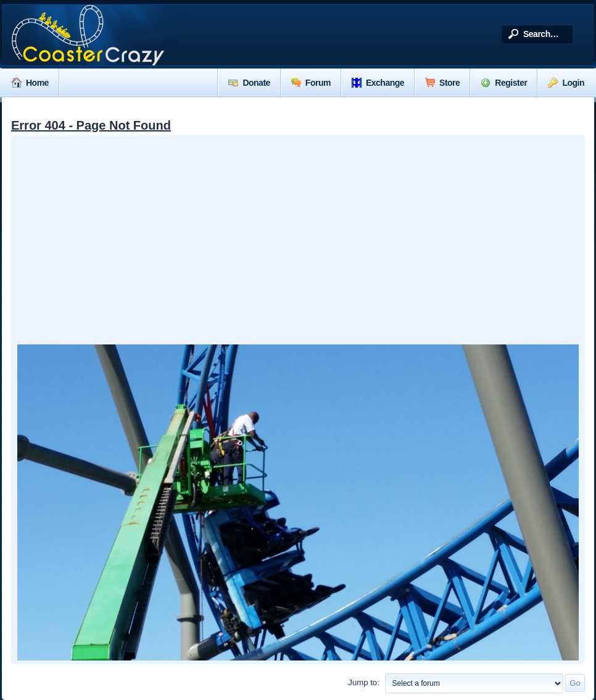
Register (504, 83)
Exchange (378, 83)
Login (566, 83)
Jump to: (364, 682)
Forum (311, 83)
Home (30, 83)
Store (442, 83)
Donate (249, 83)
